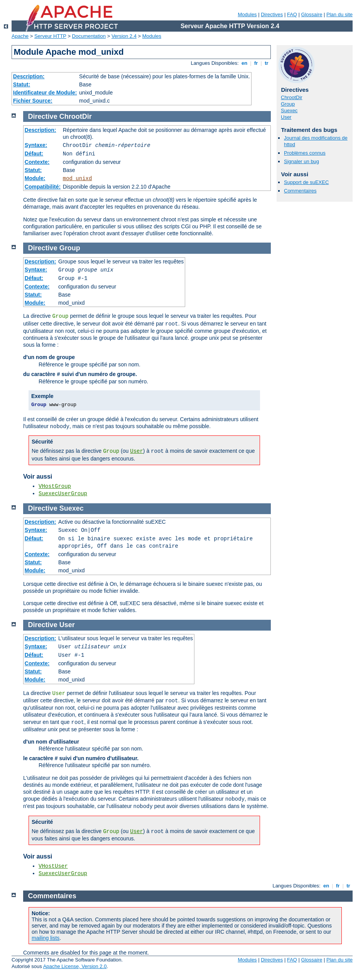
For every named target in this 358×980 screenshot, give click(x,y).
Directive (43, 116)
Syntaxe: (36, 145)
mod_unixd (78, 179)
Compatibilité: (43, 187)
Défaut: (34, 153)
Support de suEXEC (306, 182)
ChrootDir (292, 97)
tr (267, 63)
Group (288, 104)
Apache (20, 36)
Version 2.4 (124, 36)
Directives (272, 14)
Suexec (289, 110)
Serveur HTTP (50, 36)
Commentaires (300, 191)
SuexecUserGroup (63, 494)
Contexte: (37, 162)
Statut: (22, 84)
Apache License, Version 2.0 (75, 966)
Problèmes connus (305, 153)
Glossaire (312, 14)
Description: (29, 76)
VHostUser (53, 866)
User (286, 117)
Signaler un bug (301, 161)
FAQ (292, 14)
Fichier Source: (33, 101)
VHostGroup (55, 486)
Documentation (89, 36)
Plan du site (339, 14)
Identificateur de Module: (45, 93)
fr (256, 63)
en (244, 63)
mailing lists (46, 938)
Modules (247, 14)
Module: (35, 178)
